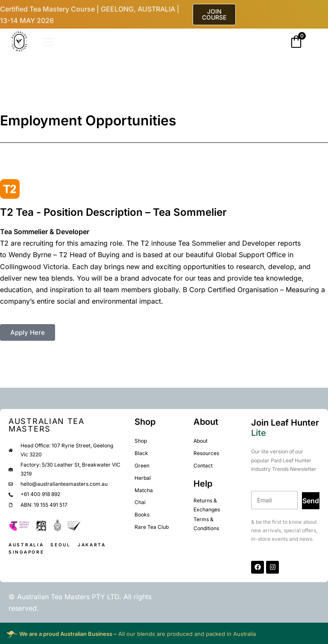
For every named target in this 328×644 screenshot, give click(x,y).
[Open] (48, 42)
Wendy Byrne (30, 255)
